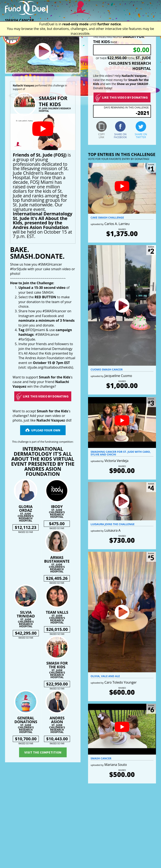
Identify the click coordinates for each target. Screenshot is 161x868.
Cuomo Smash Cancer (107, 369)
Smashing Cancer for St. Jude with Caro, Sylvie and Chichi (121, 453)
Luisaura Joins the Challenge (112, 524)
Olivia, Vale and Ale (105, 676)
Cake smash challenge (107, 217)
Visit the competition (43, 752)
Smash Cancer (101, 758)
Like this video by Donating (46, 396)
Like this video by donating (125, 97)
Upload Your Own (46, 430)
